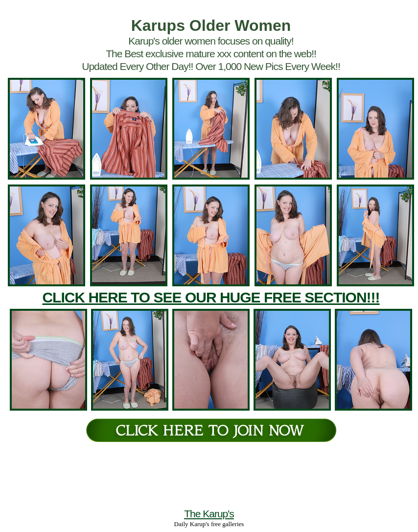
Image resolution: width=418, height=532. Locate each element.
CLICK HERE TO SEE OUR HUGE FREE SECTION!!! (211, 297)
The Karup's (209, 514)
